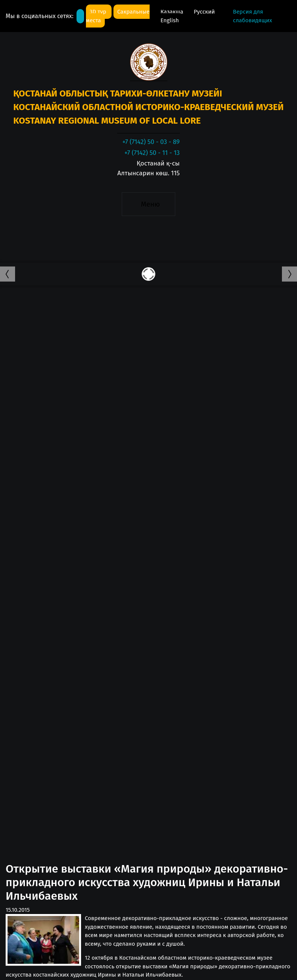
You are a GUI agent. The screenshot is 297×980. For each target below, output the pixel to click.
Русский (204, 12)
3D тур (99, 12)
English (170, 20)
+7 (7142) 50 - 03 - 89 (151, 142)
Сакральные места (118, 16)
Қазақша (173, 12)
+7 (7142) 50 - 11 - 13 (152, 153)
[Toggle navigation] (148, 204)
